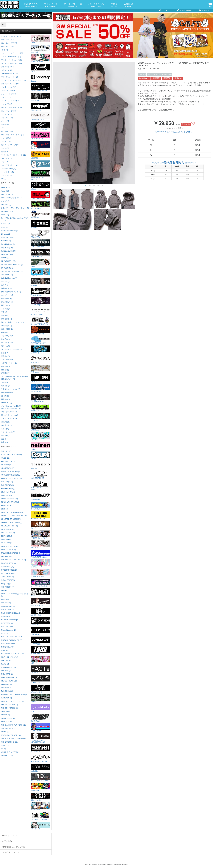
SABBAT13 (40, 407)
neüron (40, 446)
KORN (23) (5, 599)
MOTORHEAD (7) (8, 647)
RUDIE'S (40, 273)
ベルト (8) (5, 128)
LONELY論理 (40, 641)
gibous (40, 186)
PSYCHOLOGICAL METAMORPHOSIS (40, 738)
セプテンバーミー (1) (9, 363)
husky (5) (5, 227)
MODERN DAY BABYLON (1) (12, 637)
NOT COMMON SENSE (40, 778)
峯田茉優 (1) (6, 422)
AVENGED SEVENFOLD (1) (11, 478)
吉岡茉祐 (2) (6, 435)
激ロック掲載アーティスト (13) (13, 322)
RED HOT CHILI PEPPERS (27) (13, 701)
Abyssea (40, 282)
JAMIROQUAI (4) (7, 577)
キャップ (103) (7, 104)
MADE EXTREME (40, 475)
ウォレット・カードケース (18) (13, 135)
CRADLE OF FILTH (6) (9, 526)
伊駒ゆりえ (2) (7, 288)
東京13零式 (40, 359)
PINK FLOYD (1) (7, 684)
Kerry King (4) (6, 584)
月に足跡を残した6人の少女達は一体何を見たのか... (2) (15, 378)
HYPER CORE (40, 679)
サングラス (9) (7, 114)
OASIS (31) (5, 664)
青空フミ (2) (6, 282)
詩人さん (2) (6, 346)
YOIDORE (40, 155)
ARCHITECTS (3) (8, 468)
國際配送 (167, 78)
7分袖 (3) (4, 50)
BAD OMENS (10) (8, 485)
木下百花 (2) (6, 309)
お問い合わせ (26, 841)
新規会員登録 (184, 10)
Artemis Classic (40, 292)
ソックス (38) (6, 141)
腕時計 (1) (5, 152)
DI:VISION (40, 621)
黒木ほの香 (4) (7, 319)
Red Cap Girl (40, 145)
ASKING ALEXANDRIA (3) (11, 472)
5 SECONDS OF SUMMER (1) (12, 455)
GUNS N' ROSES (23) (9, 570)
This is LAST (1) (7, 275)
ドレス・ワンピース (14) (10, 101)
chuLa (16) (5, 201)
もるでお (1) (6, 429)
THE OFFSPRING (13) (9, 742)
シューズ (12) (6, 138)
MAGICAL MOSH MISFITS (40, 175)
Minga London (40, 107)
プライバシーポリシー (26, 852)
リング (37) (5, 148)
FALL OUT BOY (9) (8, 556)
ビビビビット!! (40, 564)
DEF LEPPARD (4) (8, 533)
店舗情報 (128, 5)
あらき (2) (5, 285)
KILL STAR (40, 97)
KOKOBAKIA (40, 496)
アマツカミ (40, 350)
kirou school (40, 826)
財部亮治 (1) (6, 370)
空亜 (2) (4, 312)
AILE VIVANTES (40, 602)
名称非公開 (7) (7, 425)
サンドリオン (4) (7, 343)
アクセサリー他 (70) (9, 169)
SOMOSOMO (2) (7, 268)
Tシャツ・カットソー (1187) (12, 36)
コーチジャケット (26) (9, 74)
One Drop (40, 436)
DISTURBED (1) (7, 539)
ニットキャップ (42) (9, 111)
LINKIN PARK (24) (8, 610)
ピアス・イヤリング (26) (10, 145)
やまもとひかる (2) (8, 432)
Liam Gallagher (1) (8, 606)
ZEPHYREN (40, 749)
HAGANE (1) (6, 224)
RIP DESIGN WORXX (40, 816)
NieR (40, 592)
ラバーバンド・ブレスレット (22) (13, 155)
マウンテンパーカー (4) (10, 77)
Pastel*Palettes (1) (8, 244)
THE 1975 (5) (6, 451)
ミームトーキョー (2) (9, 419)
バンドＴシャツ (96, 5)
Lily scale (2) (6, 234)
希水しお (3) (6, 305)
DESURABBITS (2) (8, 211)
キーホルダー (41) (8, 172)
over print (40, 49)
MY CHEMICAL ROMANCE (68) (13, 654)
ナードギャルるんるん (40, 583)
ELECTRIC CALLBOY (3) (10, 546)
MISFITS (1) (6, 633)
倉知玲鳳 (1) (6, 315)
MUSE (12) (5, 650)
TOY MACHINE (40, 205)
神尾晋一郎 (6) (7, 299)
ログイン (164, 10)
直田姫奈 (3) (6, 356)
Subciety (40, 78)
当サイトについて (26, 835)
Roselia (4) (5, 258)
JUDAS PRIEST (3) (8, 580)
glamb (40, 68)
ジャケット (142, 75)
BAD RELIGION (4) (8, 489)
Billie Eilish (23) (7, 495)
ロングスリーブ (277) (9, 43)
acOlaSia (40, 768)
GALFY (40, 39)
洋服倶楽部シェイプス (40, 535)
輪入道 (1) (5, 442)
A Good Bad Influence (40, 87)
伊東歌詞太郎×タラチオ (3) (11, 292)
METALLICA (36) (7, 627)
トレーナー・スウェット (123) (12, 53)
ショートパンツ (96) (9, 94)
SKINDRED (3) (7, 711)
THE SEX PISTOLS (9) (10, 708)
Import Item (40, 787)
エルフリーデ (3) (7, 295)
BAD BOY (40, 544)
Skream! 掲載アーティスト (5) (12, 265)
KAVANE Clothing (40, 330)
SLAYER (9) (6, 715)
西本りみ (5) (6, 399)
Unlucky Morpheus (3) (9, 278)
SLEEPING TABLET (40, 340)
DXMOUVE (40, 427)
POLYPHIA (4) (6, 688)
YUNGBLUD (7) (7, 756)
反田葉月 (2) (6, 373)
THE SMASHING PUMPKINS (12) (13, 725)
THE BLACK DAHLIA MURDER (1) (14, 739)
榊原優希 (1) (6, 332)
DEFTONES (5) (7, 536)
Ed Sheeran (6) (7, 543)
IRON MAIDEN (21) (8, 573)
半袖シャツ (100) (7, 40)
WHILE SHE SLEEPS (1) (10, 752)
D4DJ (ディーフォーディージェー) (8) (15, 208)
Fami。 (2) (5, 215)
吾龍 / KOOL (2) (7, 329)
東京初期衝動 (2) (7, 392)
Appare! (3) (5, 191)
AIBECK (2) (5, 188)
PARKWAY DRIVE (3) (9, 678)
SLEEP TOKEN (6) (8, 718)
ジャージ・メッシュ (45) (10, 84)
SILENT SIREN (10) (8, 261)
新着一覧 (204, 10)
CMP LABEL (40, 379)
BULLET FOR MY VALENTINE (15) (14, 516)
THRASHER (40, 506)
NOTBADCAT (40, 388)
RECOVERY (40, 234)
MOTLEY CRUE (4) (8, 644)
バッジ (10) (5, 162)
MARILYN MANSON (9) (10, 620)
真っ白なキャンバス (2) (10, 415)
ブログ (114, 5)
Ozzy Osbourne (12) (8, 667)
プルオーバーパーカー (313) (11, 60)
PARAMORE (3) (7, 674)
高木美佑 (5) (6, 366)
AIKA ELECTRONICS (40, 554)
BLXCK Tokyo (40, 612)
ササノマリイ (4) (7, 336)
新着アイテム (31, 5)
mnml (40, 263)
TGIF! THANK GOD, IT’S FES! (40, 486)
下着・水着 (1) (7, 158)
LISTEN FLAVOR (40, 136)
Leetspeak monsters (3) (10, 231)
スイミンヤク (40, 708)
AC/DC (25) (5, 458)
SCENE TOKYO (40, 59)
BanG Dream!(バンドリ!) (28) (12, 198)
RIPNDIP (40, 165)
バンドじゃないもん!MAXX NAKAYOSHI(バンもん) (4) (11, 407)
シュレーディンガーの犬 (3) (11, 349)
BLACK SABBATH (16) (9, 499)
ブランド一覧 (51, 5)
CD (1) (4, 179)
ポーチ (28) (5, 124)
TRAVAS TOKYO (40, 311)
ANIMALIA (40, 699)
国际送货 (156, 78)
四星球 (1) (5, 353)
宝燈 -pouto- (40, 369)
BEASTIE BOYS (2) (8, 492)
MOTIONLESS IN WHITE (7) (12, 640)
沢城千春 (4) (6, 339)
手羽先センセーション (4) (11, 389)
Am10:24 (40, 417)
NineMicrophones (40, 398)
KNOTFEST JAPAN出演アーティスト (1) (15, 595)
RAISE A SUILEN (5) (9, 251)
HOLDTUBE (40, 806)
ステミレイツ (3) (7, 360)
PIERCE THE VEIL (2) (9, 681)
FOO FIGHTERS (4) (8, 563)
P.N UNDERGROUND (40, 126)
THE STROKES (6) (8, 728)
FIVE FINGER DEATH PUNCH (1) (14, 560)
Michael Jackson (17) (9, 630)
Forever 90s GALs (40, 573)
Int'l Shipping (144, 78)
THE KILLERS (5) (8, 587)
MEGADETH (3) (7, 623)
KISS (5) (4, 590)
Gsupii (40, 456)
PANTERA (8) (6, 671)
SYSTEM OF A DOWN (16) (11, 735)
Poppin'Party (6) (7, 248)
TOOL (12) (5, 745)
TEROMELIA (40, 718)
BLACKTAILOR (40, 253)
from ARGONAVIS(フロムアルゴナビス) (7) (15, 219)
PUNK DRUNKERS (40, 195)
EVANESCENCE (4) (8, 550)
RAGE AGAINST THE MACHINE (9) (14, 695)
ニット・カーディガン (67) (11, 57)
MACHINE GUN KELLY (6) (11, 613)
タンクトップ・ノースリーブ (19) (13, 80)
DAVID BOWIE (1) (8, 529)
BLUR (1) (5, 509)
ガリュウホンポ (40, 689)
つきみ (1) (5, 382)
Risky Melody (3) (7, 254)
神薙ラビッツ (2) (7, 302)
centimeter (40, 215)
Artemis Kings (40, 301)
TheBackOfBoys (40, 650)
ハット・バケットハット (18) (12, 108)
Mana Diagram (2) (8, 237)
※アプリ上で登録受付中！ (174, 163)
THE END (40, 465)
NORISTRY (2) (7, 403)
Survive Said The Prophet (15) (12, 271)
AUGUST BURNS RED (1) (11, 475)
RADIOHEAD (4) (7, 691)
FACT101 (40, 670)
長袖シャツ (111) (7, 46)
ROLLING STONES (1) (10, 705)
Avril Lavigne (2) (7, 482)
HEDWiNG (40, 631)
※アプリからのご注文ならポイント (174, 132)
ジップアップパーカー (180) (11, 63)
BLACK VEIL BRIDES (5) (10, 502)
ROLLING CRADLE (40, 515)
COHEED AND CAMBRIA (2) (12, 523)
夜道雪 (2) (5, 439)
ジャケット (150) (7, 67)
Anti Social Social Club (40, 758)
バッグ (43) (5, 121)
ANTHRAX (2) (6, 465)
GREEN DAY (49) (8, 567)
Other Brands (40, 797)
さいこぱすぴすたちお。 (40, 321)
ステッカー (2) (7, 175)
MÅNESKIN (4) (7, 616)
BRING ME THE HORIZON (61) (13, 512)
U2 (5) (3, 749)
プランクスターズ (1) (9, 412)
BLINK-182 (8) (6, 506)
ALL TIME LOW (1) (8, 461)
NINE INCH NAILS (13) (10, 657)
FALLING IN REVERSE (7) (11, 553)
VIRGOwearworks (165, 75)
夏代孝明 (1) (6, 396)
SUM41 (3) (5, 732)
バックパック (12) (8, 131)
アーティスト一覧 (73, 5)
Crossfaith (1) (6, 205)
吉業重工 (40, 224)
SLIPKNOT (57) (7, 722)
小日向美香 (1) (7, 326)
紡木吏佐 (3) (6, 386)
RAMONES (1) (7, 698)
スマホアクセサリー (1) (10, 165)
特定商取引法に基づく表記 (26, 847)
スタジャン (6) (7, 70)
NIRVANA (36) (6, 661)
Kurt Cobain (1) (7, 603)
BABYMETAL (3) (7, 194)
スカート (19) (6, 97)
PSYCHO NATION (40, 116)
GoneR (40, 525)
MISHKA (40, 660)
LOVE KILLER (40, 727)
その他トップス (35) (9, 87)
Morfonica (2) (6, 241)
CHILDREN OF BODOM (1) (11, 519)
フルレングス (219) (8, 91)
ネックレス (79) (7, 118)
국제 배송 (178, 78)
